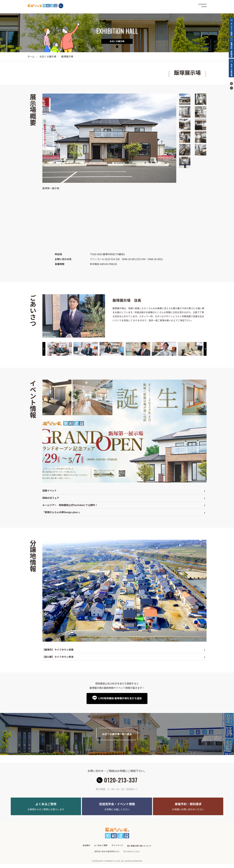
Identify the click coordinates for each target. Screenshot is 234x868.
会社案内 (86, 850)
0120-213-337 (121, 782)
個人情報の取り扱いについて (139, 850)
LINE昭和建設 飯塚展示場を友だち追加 (120, 698)
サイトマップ (117, 850)
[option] (60, 349)
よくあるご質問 (101, 850)
